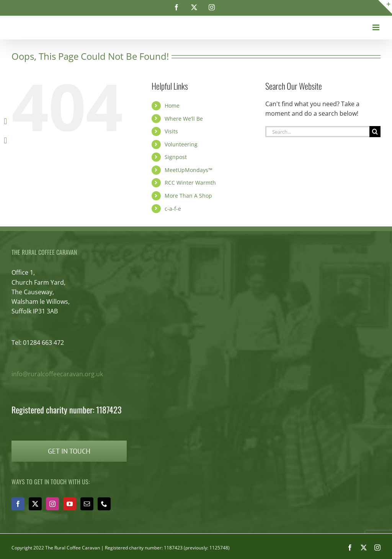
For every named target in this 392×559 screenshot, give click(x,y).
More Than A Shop (188, 196)
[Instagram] (52, 504)
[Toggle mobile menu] (376, 27)
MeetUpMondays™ (189, 170)
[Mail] (87, 504)
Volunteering (181, 144)
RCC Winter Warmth (190, 183)
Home (172, 106)
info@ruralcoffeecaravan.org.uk (57, 374)
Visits (171, 131)
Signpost (176, 157)
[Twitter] (35, 504)
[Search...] (317, 132)
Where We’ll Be (184, 119)
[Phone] (104, 504)
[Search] (375, 132)
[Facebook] (18, 504)
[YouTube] (70, 504)
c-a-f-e (173, 209)
